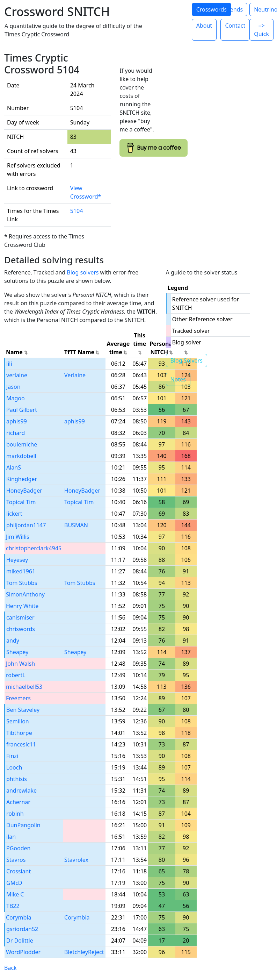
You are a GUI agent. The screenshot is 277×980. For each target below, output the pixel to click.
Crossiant (19, 871)
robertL (16, 675)
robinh (15, 814)
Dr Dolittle (20, 940)
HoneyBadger (24, 491)
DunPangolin (23, 825)
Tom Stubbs (22, 583)
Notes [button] (178, 379)
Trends (234, 9)
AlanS (14, 467)
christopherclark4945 (34, 548)
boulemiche (22, 444)
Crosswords (212, 9)
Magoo (16, 398)
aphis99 (17, 421)
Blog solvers (83, 272)
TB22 (13, 906)
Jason (13, 387)
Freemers (18, 698)
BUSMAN (76, 525)
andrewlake (21, 791)
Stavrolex (76, 860)
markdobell (21, 456)
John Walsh (20, 664)
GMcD (14, 883)
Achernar (18, 802)
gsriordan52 (22, 929)
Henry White (22, 606)
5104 (77, 211)
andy (13, 641)
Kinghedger (22, 479)
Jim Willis (18, 537)
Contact (235, 26)
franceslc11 (21, 744)
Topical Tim (21, 502)
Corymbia (19, 917)
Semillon (18, 721)
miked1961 (21, 571)
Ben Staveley (23, 710)
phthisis (17, 779)
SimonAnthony (25, 594)
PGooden (18, 848)
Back (10, 968)
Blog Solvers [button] (187, 360)
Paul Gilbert (22, 410)
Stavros (16, 860)
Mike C (15, 894)
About (204, 26)
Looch (14, 767)
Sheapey (17, 652)
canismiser (20, 617)
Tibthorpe (19, 733)
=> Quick (261, 30)
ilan (11, 837)
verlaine (17, 375)
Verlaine (75, 375)
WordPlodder (23, 952)
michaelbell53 (24, 687)
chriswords (21, 629)
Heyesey (17, 560)
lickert (14, 514)
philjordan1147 (26, 525)
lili (9, 364)
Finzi (12, 756)
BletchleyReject (84, 952)
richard (16, 433)
